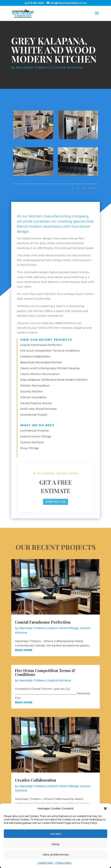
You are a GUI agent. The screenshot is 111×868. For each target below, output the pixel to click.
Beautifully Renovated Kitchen (41, 362)
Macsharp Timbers (33, 67)
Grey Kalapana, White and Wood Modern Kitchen (54, 380)
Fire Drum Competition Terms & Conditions (50, 351)
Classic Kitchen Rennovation (40, 374)
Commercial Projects (35, 431)
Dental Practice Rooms (36, 403)
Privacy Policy (63, 863)
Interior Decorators (33, 397)
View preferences (56, 854)
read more (24, 650)
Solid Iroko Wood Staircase (38, 409)
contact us (56, 502)
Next (92, 188)
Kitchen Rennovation (35, 386)
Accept (56, 834)
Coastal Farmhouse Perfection (41, 345)
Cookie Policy (46, 863)
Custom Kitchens (68, 67)
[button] (105, 808)
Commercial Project (34, 415)
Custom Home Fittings (36, 436)
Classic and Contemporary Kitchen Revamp (50, 368)
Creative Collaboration (35, 356)
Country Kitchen (31, 391)
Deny (55, 844)
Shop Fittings (29, 448)
